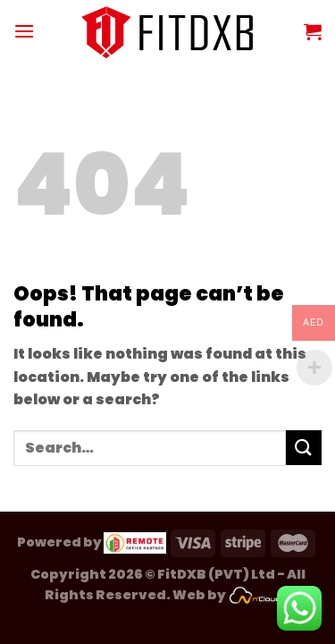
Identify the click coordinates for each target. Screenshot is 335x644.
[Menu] (24, 31)
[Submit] (304, 448)
